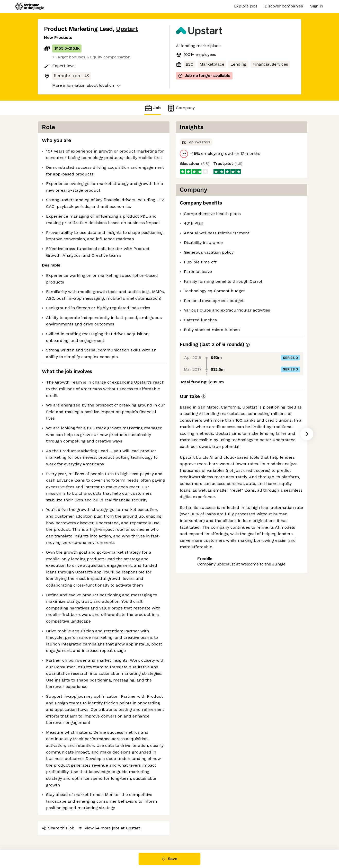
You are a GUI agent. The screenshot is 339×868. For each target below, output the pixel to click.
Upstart (127, 29)
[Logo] (30, 6)
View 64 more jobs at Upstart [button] (109, 828)
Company (181, 108)
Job (153, 108)
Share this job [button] (58, 828)
